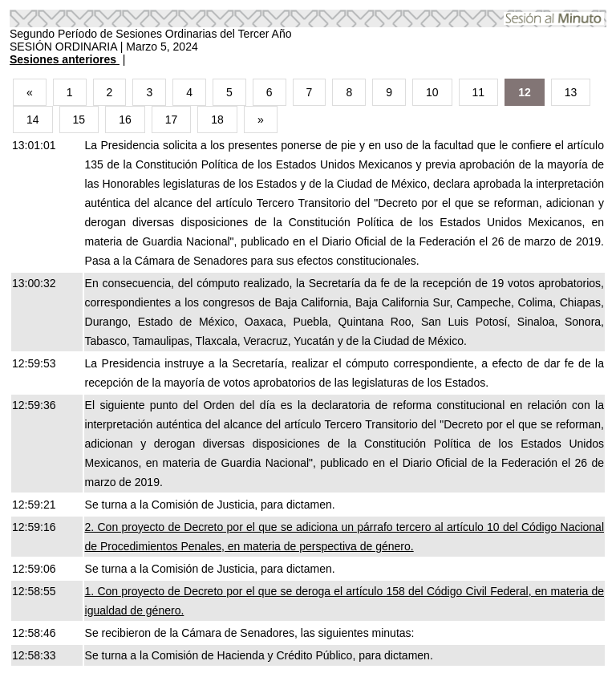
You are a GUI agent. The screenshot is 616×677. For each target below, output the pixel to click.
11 (479, 92)
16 (125, 120)
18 (217, 120)
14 (33, 120)
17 (172, 120)
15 (79, 120)
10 (432, 92)
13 (571, 92)
